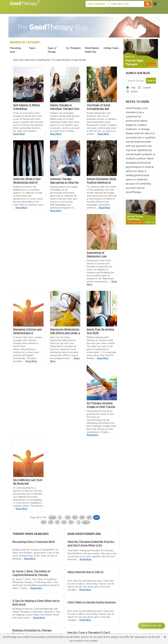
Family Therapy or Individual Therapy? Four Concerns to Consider (65, 107)
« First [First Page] (52, 517)
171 (57, 522)
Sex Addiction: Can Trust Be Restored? (28, 482)
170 (51, 522)
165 (75, 517)
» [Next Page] (79, 522)
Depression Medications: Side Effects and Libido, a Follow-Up (65, 331)
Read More (19, 134)
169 (44, 522)
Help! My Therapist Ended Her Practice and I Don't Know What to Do (91, 543)
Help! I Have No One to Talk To (85, 572)
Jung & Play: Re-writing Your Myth (100, 331)
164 (68, 517)
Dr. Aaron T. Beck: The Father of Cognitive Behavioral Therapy (31, 573)
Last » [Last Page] (86, 522)
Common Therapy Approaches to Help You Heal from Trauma (64, 181)
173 (71, 522)
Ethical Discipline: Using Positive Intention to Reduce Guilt (101, 181)
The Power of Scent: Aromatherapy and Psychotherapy (99, 107)
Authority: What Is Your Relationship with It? (27, 181)
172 (64, 522)
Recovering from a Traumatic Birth (34, 542)
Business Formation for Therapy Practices (32, 632)
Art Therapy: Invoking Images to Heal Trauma (101, 405)
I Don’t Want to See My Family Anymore (92, 602)
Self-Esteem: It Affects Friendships (27, 107)
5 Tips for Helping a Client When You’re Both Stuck (36, 603)
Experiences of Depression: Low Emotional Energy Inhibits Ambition (97, 254)
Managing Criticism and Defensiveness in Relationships (27, 331)
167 (89, 517)
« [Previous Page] (60, 517)
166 (82, 517)
